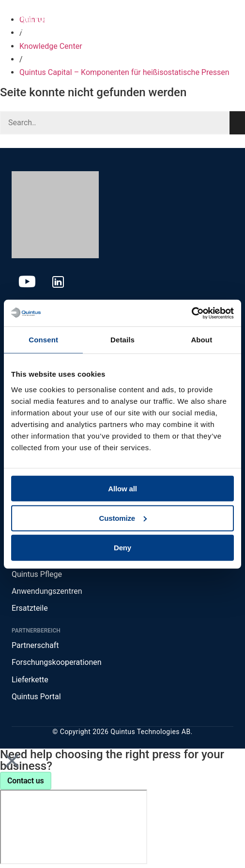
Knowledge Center (51, 46)
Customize (123, 518)
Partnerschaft (35, 645)
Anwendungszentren (47, 591)
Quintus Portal (36, 697)
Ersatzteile (30, 608)
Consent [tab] (43, 340)
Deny (122, 548)
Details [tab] (122, 340)
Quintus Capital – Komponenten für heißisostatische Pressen (124, 72)
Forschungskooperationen (57, 662)
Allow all (122, 488)
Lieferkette (30, 680)
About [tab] (201, 340)
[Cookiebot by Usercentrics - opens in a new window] (191, 313)
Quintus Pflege (37, 574)
